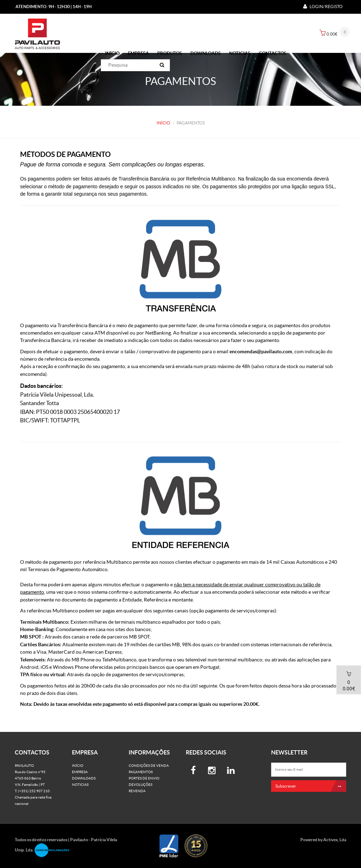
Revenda (137, 791)
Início (112, 53)
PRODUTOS (170, 53)
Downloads (206, 53)
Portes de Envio (144, 778)
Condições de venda (149, 766)
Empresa (138, 53)
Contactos (273, 53)
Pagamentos (141, 772)
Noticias (240, 53)
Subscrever (311, 786)
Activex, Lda (335, 840)
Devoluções (140, 785)
